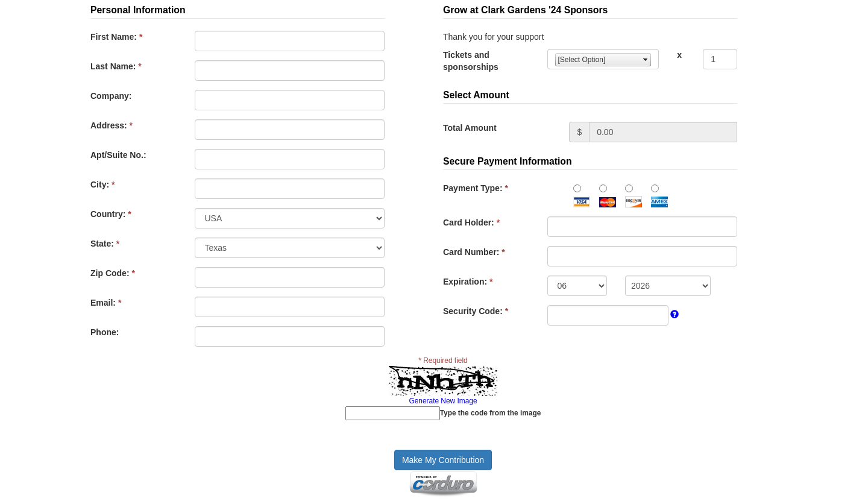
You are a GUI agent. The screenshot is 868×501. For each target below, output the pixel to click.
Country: (111, 214)
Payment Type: (476, 188)
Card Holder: (471, 222)
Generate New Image (443, 401)
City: (102, 184)
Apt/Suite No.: (118, 155)
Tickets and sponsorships (471, 61)
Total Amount (470, 128)
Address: (112, 125)
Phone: (105, 332)
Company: (111, 96)
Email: (106, 303)
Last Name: (116, 66)
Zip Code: (113, 273)
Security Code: (476, 311)
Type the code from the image (491, 413)
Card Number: (474, 252)
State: (105, 244)
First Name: (116, 37)
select (646, 60)
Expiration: (468, 282)
